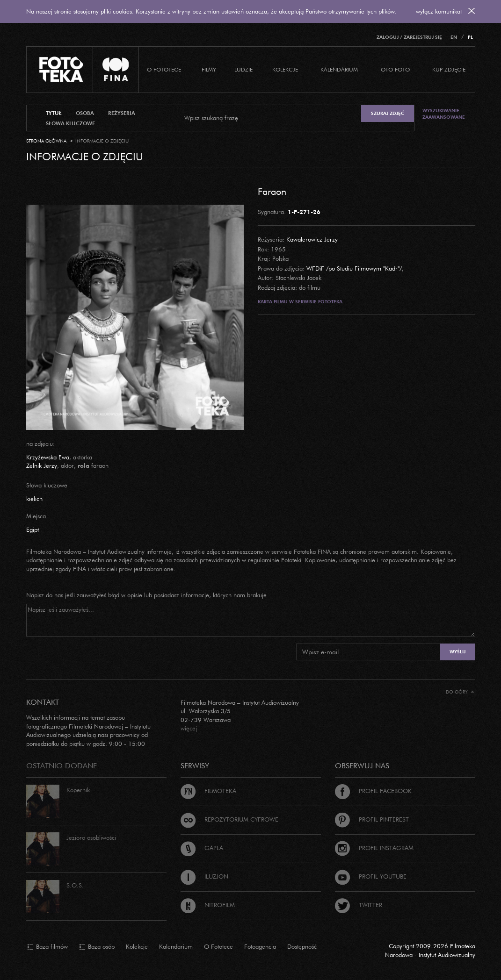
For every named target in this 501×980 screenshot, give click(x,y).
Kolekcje (285, 69)
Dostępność (302, 946)
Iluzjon (204, 876)
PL (470, 37)
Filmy (209, 69)
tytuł (54, 113)
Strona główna (46, 141)
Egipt (33, 529)
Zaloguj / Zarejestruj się (409, 37)
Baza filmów (47, 947)
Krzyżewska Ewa (48, 457)
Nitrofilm (208, 905)
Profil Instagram (374, 848)
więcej (189, 728)
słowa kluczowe (70, 123)
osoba (85, 113)
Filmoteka (208, 791)
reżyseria (122, 113)
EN (454, 37)
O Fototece (164, 69)
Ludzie (243, 69)
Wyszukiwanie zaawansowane (444, 114)
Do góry (460, 692)
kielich (34, 499)
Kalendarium (339, 69)
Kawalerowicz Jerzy (312, 239)
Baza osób (97, 947)
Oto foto (395, 69)
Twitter (359, 905)
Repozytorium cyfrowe (229, 819)
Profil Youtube (371, 876)
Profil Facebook (373, 791)
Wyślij (457, 652)
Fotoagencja (260, 946)
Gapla (202, 848)
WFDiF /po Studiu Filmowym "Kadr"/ (354, 268)
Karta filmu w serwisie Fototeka (300, 302)
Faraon (272, 191)
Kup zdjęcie (449, 69)
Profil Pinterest (372, 819)
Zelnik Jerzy (42, 465)
